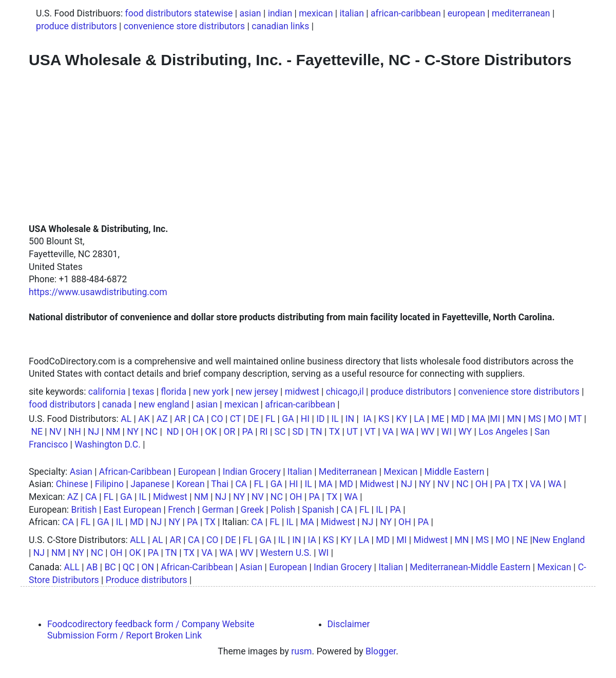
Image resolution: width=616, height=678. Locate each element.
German (218, 510)
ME (438, 419)
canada (117, 404)
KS (384, 419)
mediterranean (521, 13)
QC (129, 567)
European (197, 472)
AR (180, 419)
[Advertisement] (308, 146)
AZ (162, 419)
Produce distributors (147, 580)
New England (559, 540)
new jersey (257, 392)
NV (55, 432)
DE (253, 419)
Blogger (381, 651)
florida (174, 392)
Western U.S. (286, 553)
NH (75, 432)
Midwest (377, 484)
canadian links (280, 26)
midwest (302, 392)
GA (288, 419)
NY (133, 432)
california (107, 392)
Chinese (72, 484)
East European (133, 510)
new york (211, 392)
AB (92, 567)
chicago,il (345, 392)
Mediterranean (348, 472)
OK (211, 432)
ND (172, 432)
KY (402, 419)
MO (555, 419)
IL (335, 419)
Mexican (400, 472)
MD (458, 419)
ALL (138, 540)
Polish (283, 510)
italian (351, 13)
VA (388, 432)
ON (148, 567)
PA (247, 432)
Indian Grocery (252, 472)
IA (368, 419)
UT (352, 432)
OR (230, 432)
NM (113, 432)
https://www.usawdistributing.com (98, 292)
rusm (301, 651)
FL (270, 419)
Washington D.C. (108, 444)
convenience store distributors (184, 26)
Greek (252, 510)
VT (370, 432)
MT (575, 419)
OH (192, 432)
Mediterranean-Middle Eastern (470, 567)
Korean (190, 484)
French (181, 510)
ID (320, 419)
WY (465, 432)
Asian (81, 472)
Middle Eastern (455, 472)
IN (350, 419)
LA (419, 419)
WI (447, 432)
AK (144, 419)
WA (407, 432)
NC (151, 432)
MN (514, 419)
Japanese (150, 484)
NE (37, 432)
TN (316, 432)
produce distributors (76, 26)
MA (479, 419)
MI (495, 419)
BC (110, 567)
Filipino (109, 484)
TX (335, 432)
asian (250, 13)
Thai (220, 484)
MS (534, 419)
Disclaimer (349, 624)
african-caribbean (406, 13)
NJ (93, 432)
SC (280, 432)
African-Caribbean (135, 472)
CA (198, 419)
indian (280, 13)
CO (217, 419)
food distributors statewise (179, 13)
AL (126, 419)
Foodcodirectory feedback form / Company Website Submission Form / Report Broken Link (151, 629)
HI (305, 419)
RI (264, 432)
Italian (300, 472)
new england (164, 404)
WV (428, 432)
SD (298, 432)
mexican (316, 13)
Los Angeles (503, 432)
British (84, 510)
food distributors (62, 404)
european (466, 13)
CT (236, 419)
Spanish (318, 510)
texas (143, 392)
